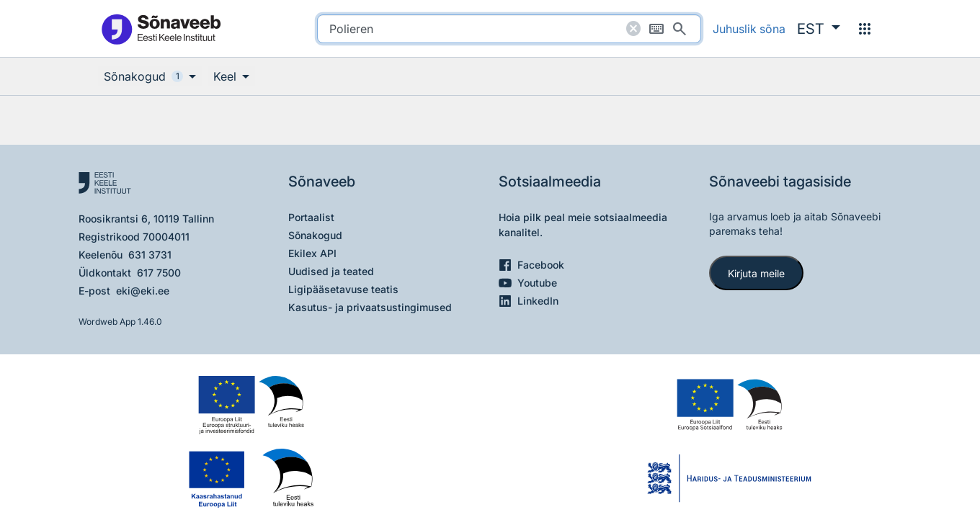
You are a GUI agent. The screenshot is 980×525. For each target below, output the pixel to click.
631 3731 (150, 255)
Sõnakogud (315, 235)
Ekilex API (312, 253)
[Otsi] (680, 29)
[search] (509, 29)
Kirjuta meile (756, 273)
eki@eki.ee (143, 291)
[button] (819, 29)
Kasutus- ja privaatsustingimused (370, 307)
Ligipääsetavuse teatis (343, 289)
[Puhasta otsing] (633, 29)
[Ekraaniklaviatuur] (656, 29)
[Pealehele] (161, 28)
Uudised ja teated (331, 271)
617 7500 (159, 273)
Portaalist (311, 217)
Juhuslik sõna (749, 29)
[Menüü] (865, 29)
